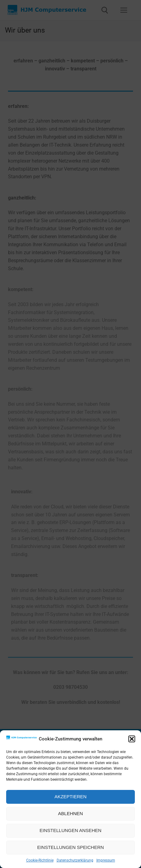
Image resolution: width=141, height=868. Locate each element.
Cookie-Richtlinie (40, 860)
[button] (132, 739)
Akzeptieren (70, 797)
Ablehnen (71, 813)
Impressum (106, 860)
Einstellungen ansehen (71, 830)
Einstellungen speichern (71, 847)
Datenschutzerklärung (75, 860)
